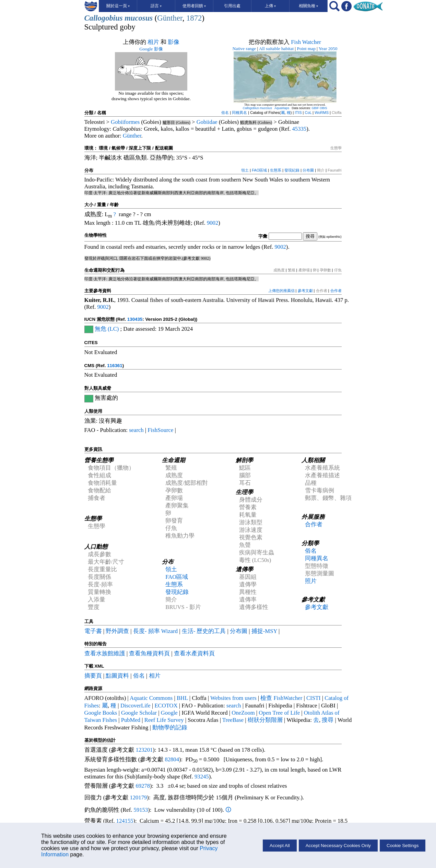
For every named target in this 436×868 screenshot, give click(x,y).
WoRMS (322, 113)
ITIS (298, 113)
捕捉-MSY (264, 631)
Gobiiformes (125, 122)
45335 (299, 129)
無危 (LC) (107, 329)
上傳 (270, 6)
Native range (244, 49)
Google (169, 713)
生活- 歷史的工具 (204, 631)
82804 (172, 759)
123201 (144, 750)
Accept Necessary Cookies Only (338, 846)
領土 (245, 170)
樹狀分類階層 (265, 720)
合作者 (336, 291)
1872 (194, 18)
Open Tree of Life (279, 713)
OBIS (323, 108)
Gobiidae (207, 122)
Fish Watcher (306, 42)
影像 (174, 42)
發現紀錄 (292, 170)
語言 (156, 6)
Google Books (101, 713)
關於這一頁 (118, 6)
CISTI (314, 698)
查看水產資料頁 (194, 653)
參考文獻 (305, 291)
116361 (115, 366)
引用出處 (232, 6)
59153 (141, 810)
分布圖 (308, 170)
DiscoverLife (135, 706)
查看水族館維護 (105, 653)
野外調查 (117, 631)
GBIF (315, 108)
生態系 (276, 170)
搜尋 (328, 720)
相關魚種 (308, 6)
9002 (213, 223)
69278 (143, 786)
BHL (182, 698)
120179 (138, 797)
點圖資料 (117, 676)
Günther (170, 18)
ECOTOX (166, 706)
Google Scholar (139, 713)
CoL (308, 113)
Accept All (280, 846)
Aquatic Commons (151, 698)
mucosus (139, 18)
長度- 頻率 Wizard (155, 631)
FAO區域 (259, 170)
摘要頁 (93, 676)
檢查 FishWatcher (282, 698)
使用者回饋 (194, 6)
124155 (125, 821)
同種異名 (239, 113)
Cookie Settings (403, 846)
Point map (306, 49)
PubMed (131, 720)
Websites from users (233, 698)
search (136, 430)
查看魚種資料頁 (149, 653)
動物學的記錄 (170, 728)
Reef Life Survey (164, 720)
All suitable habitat (276, 49)
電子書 (93, 631)
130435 (135, 319)
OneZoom (243, 713)
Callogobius (104, 18)
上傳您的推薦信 (281, 291)
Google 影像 (151, 49)
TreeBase (233, 720)
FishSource (160, 430)
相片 (153, 42)
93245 (202, 777)
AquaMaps (282, 108)
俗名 (225, 113)
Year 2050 (328, 49)
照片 (311, 581)
